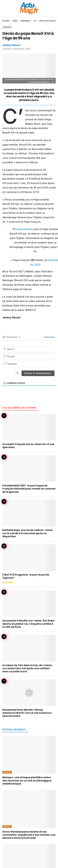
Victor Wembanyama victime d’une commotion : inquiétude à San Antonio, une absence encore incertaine (29, 835)
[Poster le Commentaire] (38, 373)
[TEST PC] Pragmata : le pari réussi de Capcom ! (26, 576)
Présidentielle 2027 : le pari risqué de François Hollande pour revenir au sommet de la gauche (29, 489)
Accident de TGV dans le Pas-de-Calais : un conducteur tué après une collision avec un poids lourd (28, 668)
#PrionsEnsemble (23, 229)
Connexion (49, 337)
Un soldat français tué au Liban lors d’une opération (28, 446)
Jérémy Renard (11, 45)
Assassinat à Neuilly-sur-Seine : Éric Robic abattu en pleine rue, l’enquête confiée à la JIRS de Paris (29, 624)
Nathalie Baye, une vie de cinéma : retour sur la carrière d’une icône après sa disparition (28, 533)
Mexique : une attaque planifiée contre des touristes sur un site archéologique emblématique (27, 781)
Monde (7, 27)
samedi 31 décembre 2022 (17, 49)
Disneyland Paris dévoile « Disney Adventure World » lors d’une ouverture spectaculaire (27, 713)
